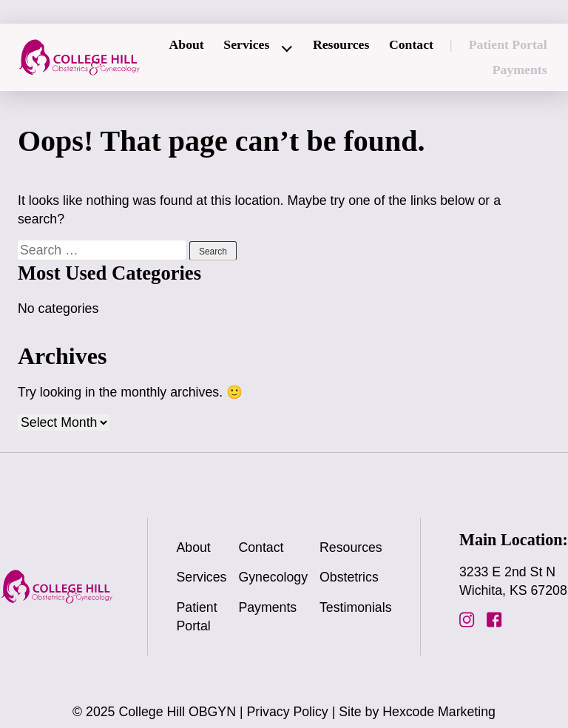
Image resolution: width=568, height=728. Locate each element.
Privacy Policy (287, 712)
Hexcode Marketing (439, 712)
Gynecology (273, 577)
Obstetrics (349, 577)
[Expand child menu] (288, 49)
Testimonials (356, 607)
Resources (341, 44)
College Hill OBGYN (177, 712)
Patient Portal (508, 44)
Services (246, 44)
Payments (520, 70)
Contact (411, 44)
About (186, 44)
